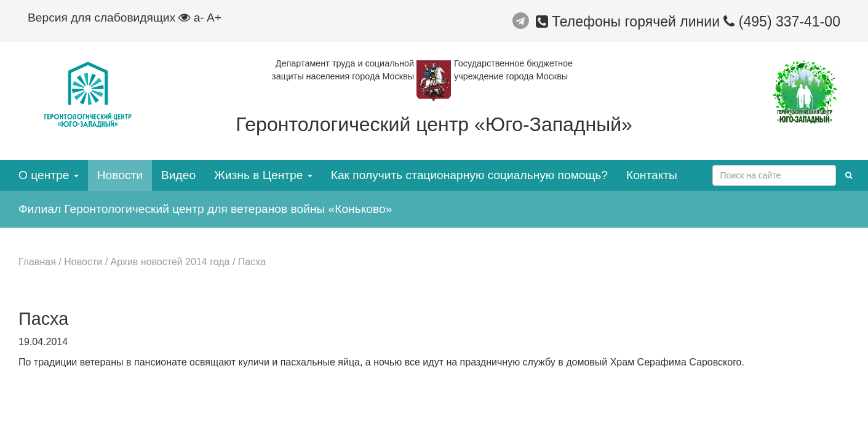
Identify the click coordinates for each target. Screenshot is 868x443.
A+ (214, 18)
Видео (178, 175)
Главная (37, 262)
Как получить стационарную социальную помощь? (469, 175)
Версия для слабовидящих (109, 18)
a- (199, 18)
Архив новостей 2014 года (170, 262)
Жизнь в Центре (263, 175)
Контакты (652, 175)
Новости (120, 175)
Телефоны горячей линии (630, 22)
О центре (49, 175)
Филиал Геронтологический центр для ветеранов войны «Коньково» (205, 209)
